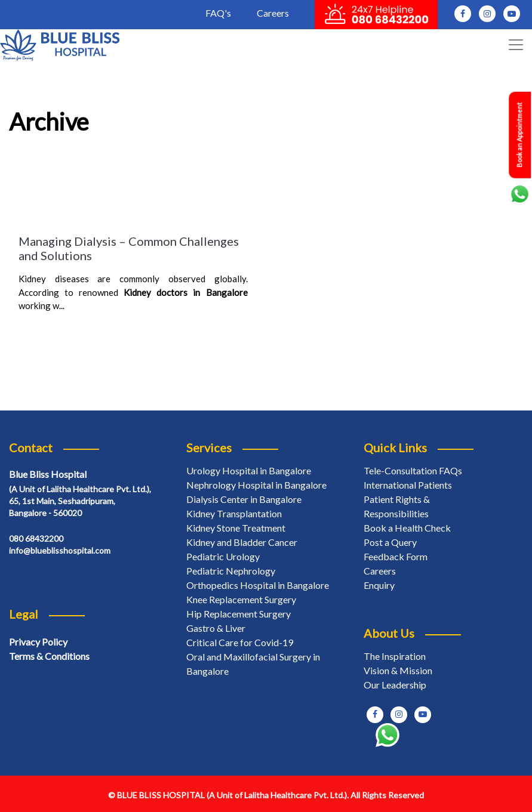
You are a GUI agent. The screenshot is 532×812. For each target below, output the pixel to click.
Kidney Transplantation (234, 513)
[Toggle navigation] (516, 45)
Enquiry (379, 585)
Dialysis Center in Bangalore (244, 499)
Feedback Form (396, 556)
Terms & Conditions (49, 656)
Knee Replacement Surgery (241, 599)
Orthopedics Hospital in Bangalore (258, 585)
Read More (45, 329)
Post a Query (390, 542)
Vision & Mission (398, 670)
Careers (273, 13)
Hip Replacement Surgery (239, 614)
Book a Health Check (407, 528)
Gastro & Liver (216, 628)
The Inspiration (395, 656)
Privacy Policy (38, 642)
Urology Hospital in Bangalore (249, 470)
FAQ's (218, 13)
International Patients (408, 485)
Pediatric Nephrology (231, 571)
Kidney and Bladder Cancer (242, 542)
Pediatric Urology (223, 556)
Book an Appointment (519, 135)
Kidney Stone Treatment (236, 528)
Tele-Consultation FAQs (413, 470)
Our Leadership (395, 685)
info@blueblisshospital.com (60, 550)
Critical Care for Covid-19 (240, 642)
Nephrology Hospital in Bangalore (256, 485)
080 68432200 (36, 538)
